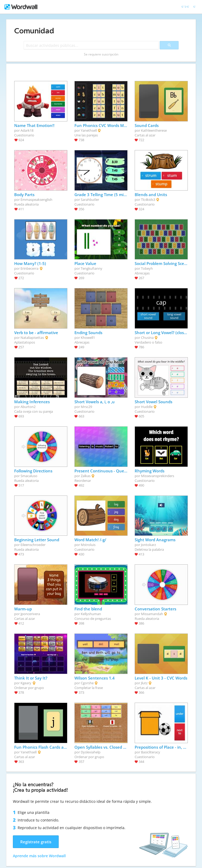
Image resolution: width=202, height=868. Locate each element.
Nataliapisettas (32, 338)
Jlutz (144, 683)
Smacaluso (29, 476)
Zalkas (86, 476)
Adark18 (27, 130)
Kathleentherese (154, 130)
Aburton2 (28, 407)
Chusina (147, 338)
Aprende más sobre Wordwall (39, 856)
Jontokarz (148, 545)
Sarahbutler (90, 200)
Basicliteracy (151, 752)
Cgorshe (87, 683)
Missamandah (152, 614)
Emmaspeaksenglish (36, 200)
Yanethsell (89, 130)
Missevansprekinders (158, 476)
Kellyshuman (91, 614)
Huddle (147, 407)
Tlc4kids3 (148, 200)
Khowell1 (88, 338)
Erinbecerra (29, 268)
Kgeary (26, 683)
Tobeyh (147, 268)
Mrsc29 (86, 407)
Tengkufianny (92, 268)
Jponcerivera (30, 614)
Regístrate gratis (36, 842)
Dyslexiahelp (91, 752)
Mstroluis (88, 545)
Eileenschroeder (33, 545)
